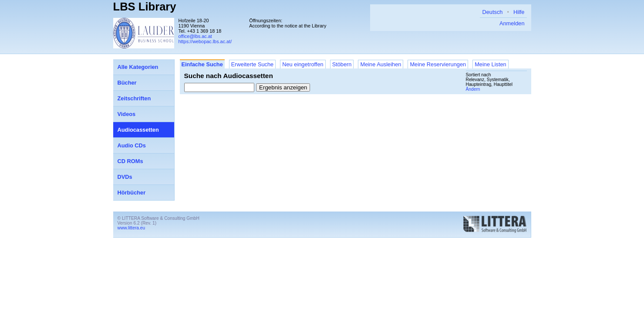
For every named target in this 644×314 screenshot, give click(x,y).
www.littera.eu (131, 228)
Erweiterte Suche (252, 64)
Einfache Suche (202, 64)
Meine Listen (491, 64)
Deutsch (492, 12)
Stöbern (342, 64)
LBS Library (145, 7)
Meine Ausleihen (381, 64)
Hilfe (519, 12)
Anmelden (512, 23)
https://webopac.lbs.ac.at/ (205, 41)
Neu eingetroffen (303, 64)
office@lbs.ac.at (195, 36)
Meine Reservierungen (438, 64)
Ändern (473, 89)
